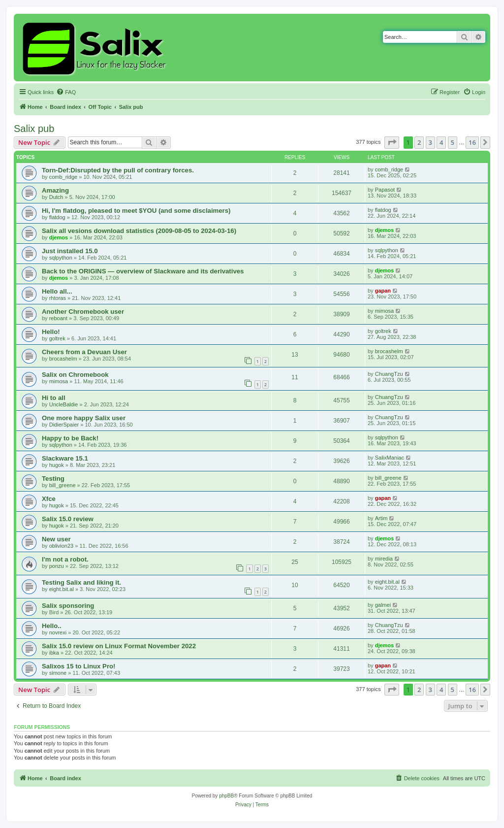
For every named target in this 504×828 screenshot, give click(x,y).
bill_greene (63, 485)
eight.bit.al (62, 589)
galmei (383, 605)
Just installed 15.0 (70, 251)
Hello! (51, 332)
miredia (384, 559)
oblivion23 (62, 546)
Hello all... (57, 291)
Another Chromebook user (83, 312)
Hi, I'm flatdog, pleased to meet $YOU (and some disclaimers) (136, 211)
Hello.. (52, 626)
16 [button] (472, 142)
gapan (383, 291)
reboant (58, 318)
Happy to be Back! (70, 438)
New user (56, 539)
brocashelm (63, 359)
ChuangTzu (389, 374)
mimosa (385, 311)
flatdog (57, 217)
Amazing (55, 190)
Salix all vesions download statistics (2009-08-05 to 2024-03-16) (139, 231)
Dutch (56, 197)
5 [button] (453, 142)
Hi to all (54, 398)
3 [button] (430, 142)
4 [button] (441, 142)
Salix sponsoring (68, 606)
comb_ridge (63, 177)
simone (58, 673)
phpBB (226, 796)
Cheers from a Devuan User (84, 352)
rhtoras (58, 298)
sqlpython (61, 258)
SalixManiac (390, 458)
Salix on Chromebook (75, 375)
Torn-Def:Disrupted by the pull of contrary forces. (118, 170)
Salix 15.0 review (68, 519)
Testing (53, 479)
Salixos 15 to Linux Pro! (79, 666)
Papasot (385, 190)
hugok (57, 465)
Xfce (49, 499)
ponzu (57, 566)
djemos (59, 237)
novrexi (58, 632)
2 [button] (419, 142)
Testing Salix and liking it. (81, 582)
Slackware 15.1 (65, 458)
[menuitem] (66, 92)
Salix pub (34, 129)
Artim (381, 518)
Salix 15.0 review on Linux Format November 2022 (119, 646)
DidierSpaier (64, 425)
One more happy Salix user (84, 418)
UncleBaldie (64, 404)
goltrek (57, 338)
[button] (392, 142)
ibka (54, 653)
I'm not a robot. (65, 559)
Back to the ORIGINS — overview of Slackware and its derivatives (143, 271)
